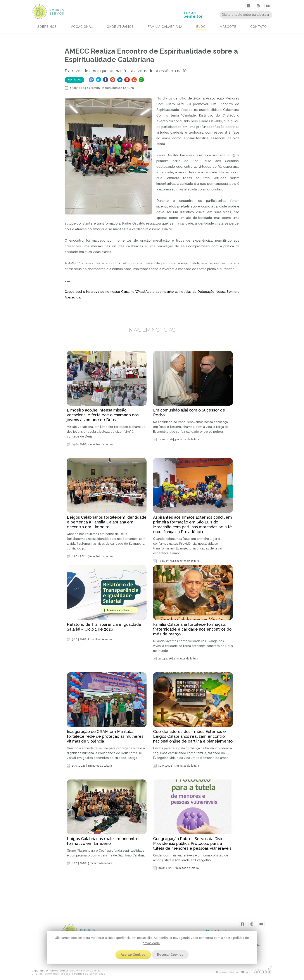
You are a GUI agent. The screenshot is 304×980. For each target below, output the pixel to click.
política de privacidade (90, 974)
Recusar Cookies (170, 955)
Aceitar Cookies (133, 955)
